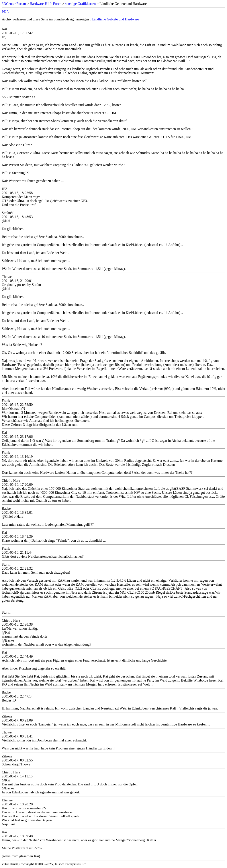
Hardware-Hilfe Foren (46, 4)
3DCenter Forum (14, 4)
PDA (5, 12)
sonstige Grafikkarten (80, 4)
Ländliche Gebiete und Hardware (115, 19)
